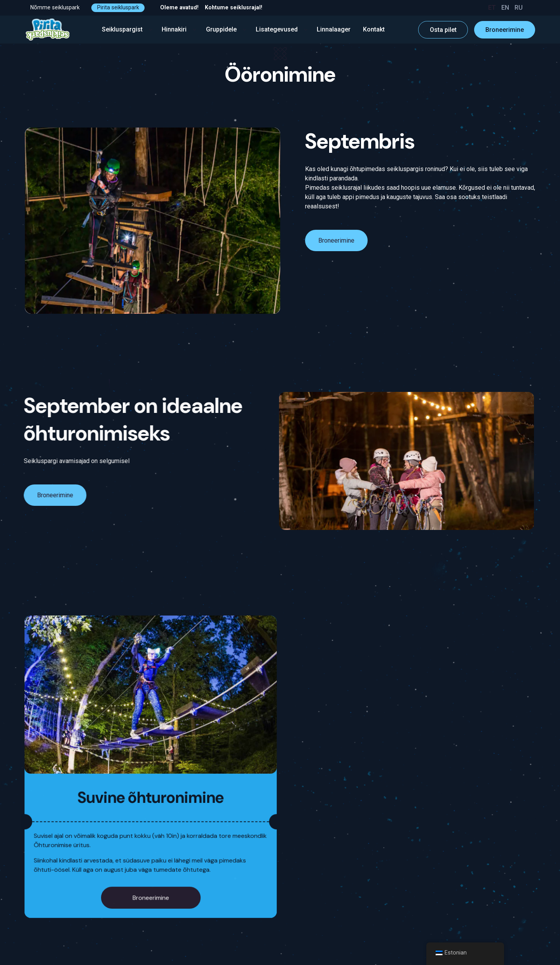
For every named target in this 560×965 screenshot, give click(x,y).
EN (505, 8)
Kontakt (374, 29)
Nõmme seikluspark (55, 7)
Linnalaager (334, 29)
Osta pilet (443, 30)
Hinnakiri (179, 29)
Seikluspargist (127, 29)
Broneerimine (505, 30)
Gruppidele (226, 29)
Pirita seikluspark (118, 7)
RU (519, 8)
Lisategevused (282, 29)
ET (492, 8)
